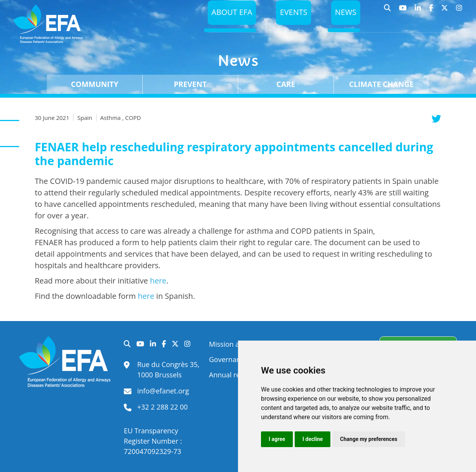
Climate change (382, 84)
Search (388, 11)
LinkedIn (418, 11)
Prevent (190, 84)
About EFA (228, 14)
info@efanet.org (163, 391)
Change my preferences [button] (368, 439)
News (345, 14)
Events (292, 14)
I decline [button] (313, 439)
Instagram (459, 11)
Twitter (445, 11)
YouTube (403, 11)
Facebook (431, 11)
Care (286, 84)
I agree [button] (277, 439)
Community (95, 84)
